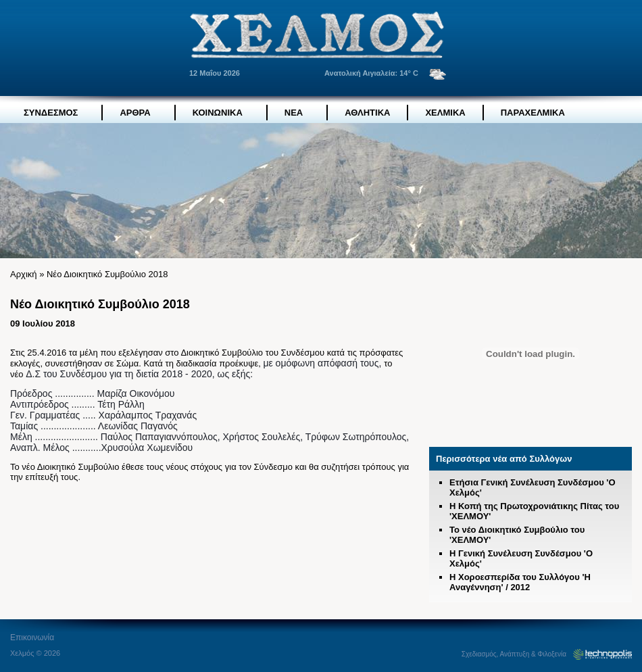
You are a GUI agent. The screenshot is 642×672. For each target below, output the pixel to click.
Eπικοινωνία (32, 638)
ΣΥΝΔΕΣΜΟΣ (51, 113)
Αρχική (24, 274)
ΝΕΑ (294, 113)
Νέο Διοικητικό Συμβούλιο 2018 (107, 274)
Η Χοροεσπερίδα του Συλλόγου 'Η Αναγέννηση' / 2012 (520, 582)
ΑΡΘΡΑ (135, 113)
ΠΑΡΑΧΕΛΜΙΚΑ (533, 113)
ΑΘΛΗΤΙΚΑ (367, 113)
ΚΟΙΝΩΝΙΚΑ (218, 113)
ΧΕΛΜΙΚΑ (445, 113)
